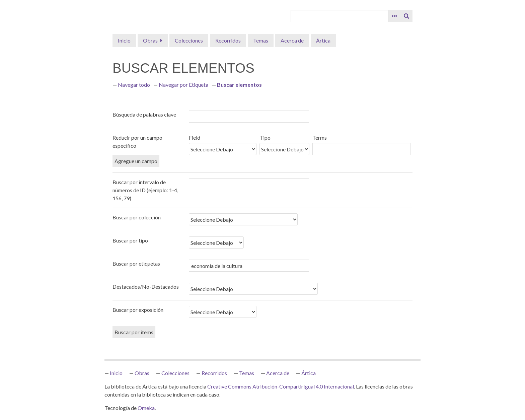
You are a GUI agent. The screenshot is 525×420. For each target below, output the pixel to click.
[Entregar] (406, 16)
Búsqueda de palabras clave (144, 114)
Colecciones (189, 40)
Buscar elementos (239, 85)
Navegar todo (134, 85)
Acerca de (292, 40)
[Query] (340, 16)
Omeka (146, 408)
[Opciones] (394, 16)
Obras (150, 40)
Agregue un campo (136, 161)
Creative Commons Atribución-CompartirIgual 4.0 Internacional (281, 386)
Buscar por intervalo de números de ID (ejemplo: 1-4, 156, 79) (145, 190)
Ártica (323, 40)
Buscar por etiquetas (136, 263)
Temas (261, 40)
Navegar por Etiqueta (183, 85)
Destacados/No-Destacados (146, 287)
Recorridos (228, 40)
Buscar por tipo (130, 240)
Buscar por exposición (138, 310)
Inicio (124, 40)
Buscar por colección (137, 217)
